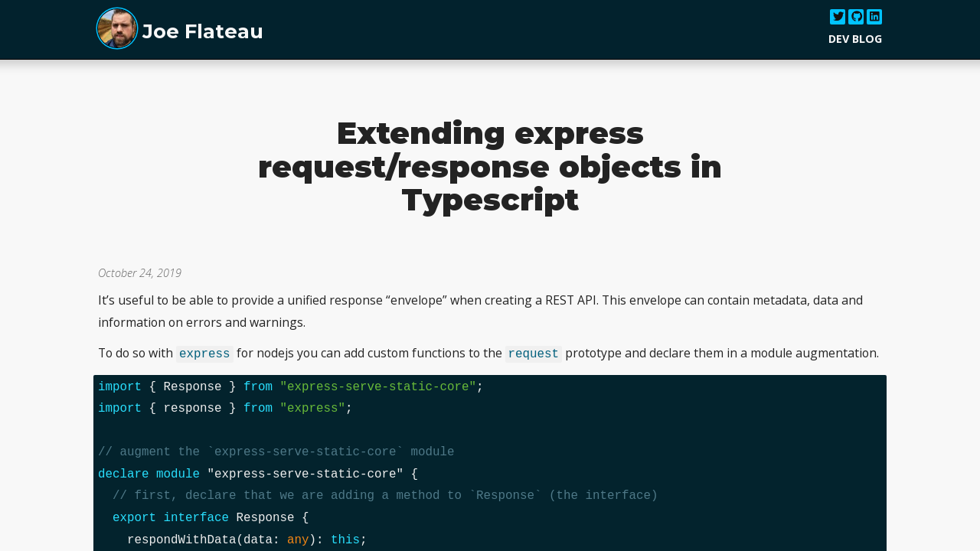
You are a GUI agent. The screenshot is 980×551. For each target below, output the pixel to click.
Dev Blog (855, 39)
